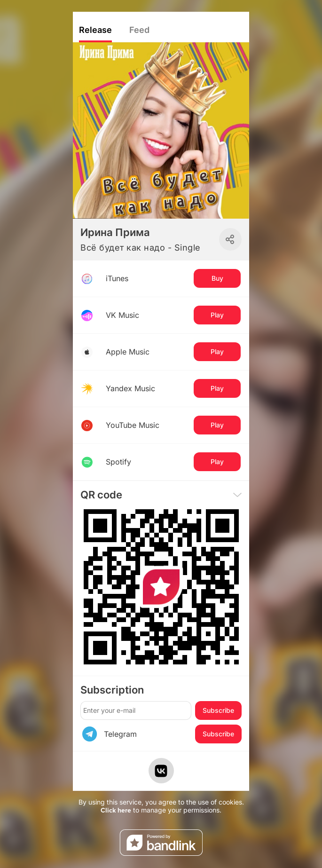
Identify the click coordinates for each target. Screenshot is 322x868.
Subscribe (218, 710)
